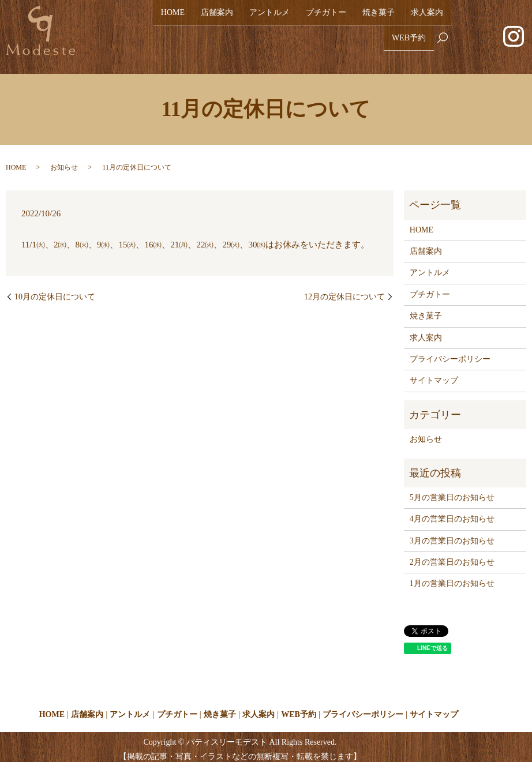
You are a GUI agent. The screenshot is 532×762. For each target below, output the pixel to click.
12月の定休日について (344, 292)
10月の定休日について (55, 292)
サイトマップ (434, 376)
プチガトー (326, 18)
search (447, 37)
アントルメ (269, 18)
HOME (173, 18)
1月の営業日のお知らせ (452, 579)
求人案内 (427, 18)
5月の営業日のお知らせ (452, 493)
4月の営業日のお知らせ (452, 514)
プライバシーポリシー (450, 354)
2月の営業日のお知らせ (452, 558)
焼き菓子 (379, 18)
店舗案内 (217, 18)
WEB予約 (409, 37)
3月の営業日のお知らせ (452, 536)
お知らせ (64, 162)
